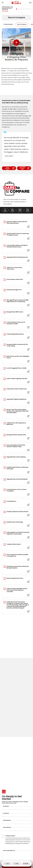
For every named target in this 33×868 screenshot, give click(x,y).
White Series (20, 210)
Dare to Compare (22, 24)
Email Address (7, 820)
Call (7, 864)
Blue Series (28, 210)
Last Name (6, 813)
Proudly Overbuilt (8, 24)
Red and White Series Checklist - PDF (9, 168)
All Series (5, 210)
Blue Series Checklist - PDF (25, 168)
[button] (3, 3)
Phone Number (7, 827)
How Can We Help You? (9, 850)
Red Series (12, 210)
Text (16, 864)
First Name (6, 806)
